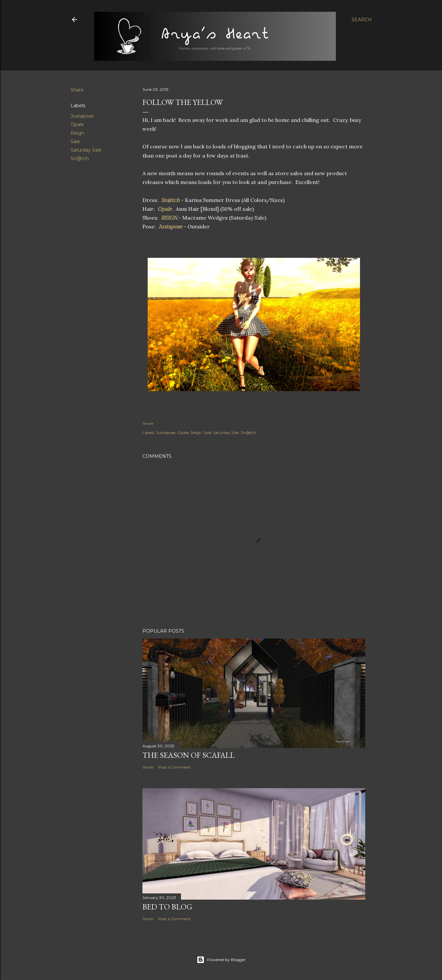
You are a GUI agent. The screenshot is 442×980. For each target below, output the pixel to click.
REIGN (169, 218)
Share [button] (77, 90)
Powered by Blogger (221, 960)
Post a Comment (174, 767)
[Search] (362, 20)
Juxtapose (82, 116)
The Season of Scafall (188, 755)
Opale (77, 125)
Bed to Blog (167, 907)
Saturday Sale (86, 150)
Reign (77, 133)
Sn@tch (80, 158)
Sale (75, 141)
